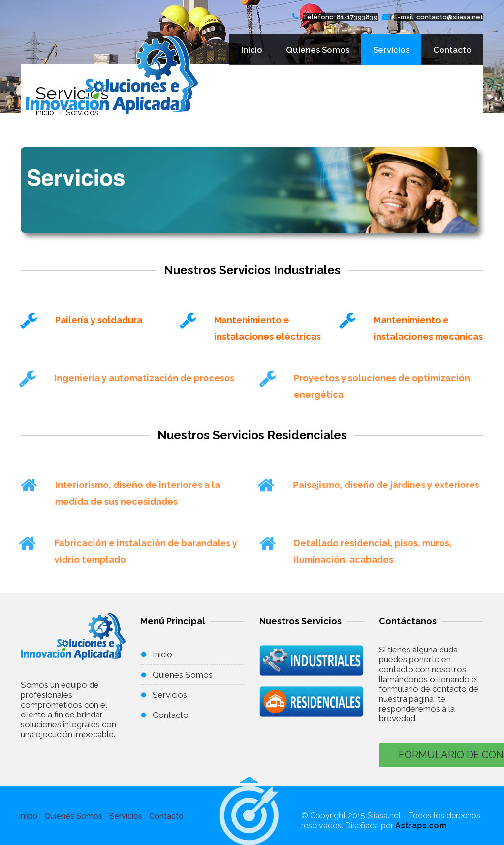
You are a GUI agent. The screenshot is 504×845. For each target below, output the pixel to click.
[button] (249, 815)
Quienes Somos (318, 50)
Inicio (252, 50)
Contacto (452, 50)
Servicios (391, 50)
